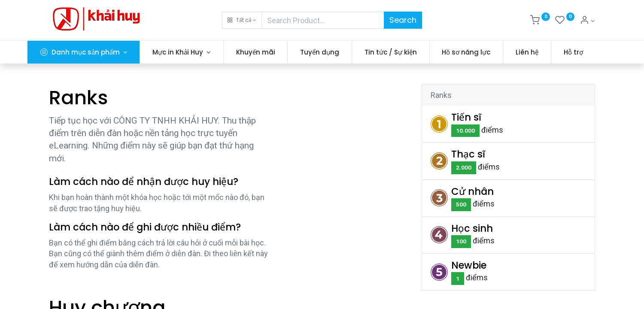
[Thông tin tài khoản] (587, 21)
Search (403, 20)
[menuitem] (277, 52)
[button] (242, 20)
